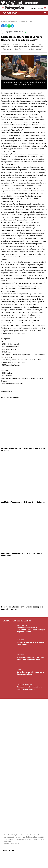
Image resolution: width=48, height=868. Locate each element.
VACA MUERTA (21, 640)
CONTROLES (20, 655)
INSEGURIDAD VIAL (22, 625)
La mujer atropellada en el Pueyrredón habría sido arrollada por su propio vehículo (31, 630)
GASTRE (19, 670)
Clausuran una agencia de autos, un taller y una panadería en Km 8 (31, 658)
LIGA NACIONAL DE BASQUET (24, 684)
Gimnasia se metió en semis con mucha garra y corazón (29, 688)
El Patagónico (6, 21)
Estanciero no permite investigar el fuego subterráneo (31, 673)
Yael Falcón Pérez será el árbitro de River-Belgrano (23, 502)
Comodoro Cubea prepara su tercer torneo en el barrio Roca (22, 554)
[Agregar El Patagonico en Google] (15, 32)
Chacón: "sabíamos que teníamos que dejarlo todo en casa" (23, 450)
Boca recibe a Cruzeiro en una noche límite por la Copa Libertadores (22, 608)
